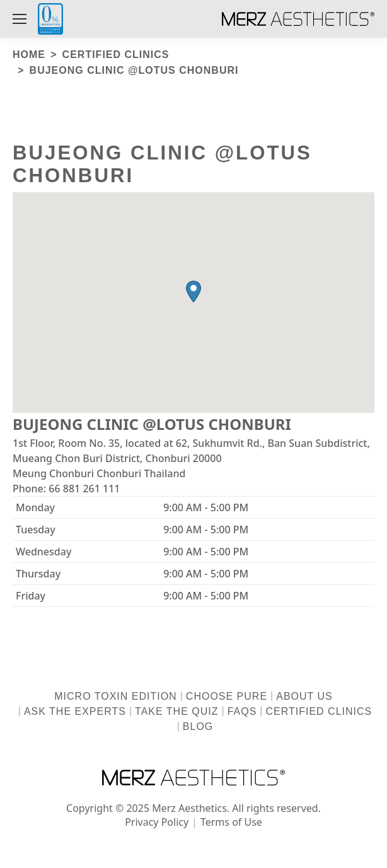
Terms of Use (231, 822)
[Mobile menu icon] (20, 19)
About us (304, 696)
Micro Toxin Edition (115, 696)
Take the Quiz (176, 711)
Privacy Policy (157, 822)
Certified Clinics (319, 711)
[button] (193, 292)
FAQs (242, 711)
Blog (198, 726)
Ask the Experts (75, 711)
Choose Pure (227, 696)
